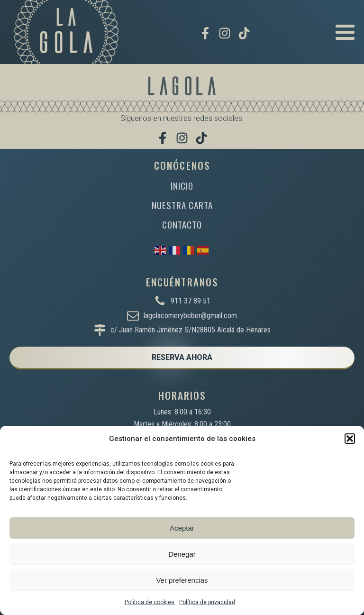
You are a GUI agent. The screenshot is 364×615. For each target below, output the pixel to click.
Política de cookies (150, 602)
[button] (350, 439)
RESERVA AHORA (182, 357)
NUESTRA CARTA (182, 205)
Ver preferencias (182, 580)
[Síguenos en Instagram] (225, 33)
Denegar (182, 554)
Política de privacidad (207, 602)
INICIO (182, 186)
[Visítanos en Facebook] (205, 33)
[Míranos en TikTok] (244, 33)
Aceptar (182, 528)
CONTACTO (182, 225)
